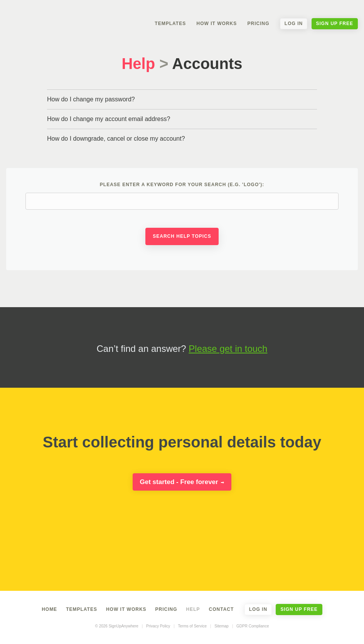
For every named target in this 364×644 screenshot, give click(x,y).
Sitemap (222, 626)
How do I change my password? (91, 99)
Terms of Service (192, 626)
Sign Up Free (335, 24)
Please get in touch (228, 349)
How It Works (217, 24)
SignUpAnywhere (52, 18)
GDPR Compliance (253, 626)
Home (49, 609)
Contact (222, 609)
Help (138, 64)
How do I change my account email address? (109, 119)
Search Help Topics (182, 236)
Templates (170, 24)
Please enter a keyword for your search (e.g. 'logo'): (182, 196)
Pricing (258, 24)
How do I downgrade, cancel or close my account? (116, 139)
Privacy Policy (158, 626)
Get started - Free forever (182, 482)
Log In (294, 24)
